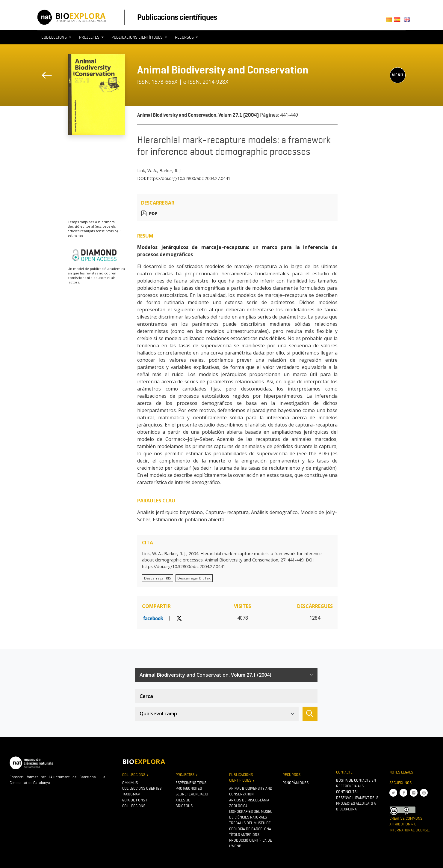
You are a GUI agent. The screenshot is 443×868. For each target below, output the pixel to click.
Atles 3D (183, 800)
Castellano (399, 21)
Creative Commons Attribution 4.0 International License (409, 824)
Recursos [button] (185, 37)
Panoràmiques (295, 783)
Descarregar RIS (158, 578)
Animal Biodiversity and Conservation (223, 70)
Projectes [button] (90, 37)
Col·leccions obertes (142, 788)
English (408, 21)
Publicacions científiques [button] (137, 37)
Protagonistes (189, 788)
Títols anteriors (244, 835)
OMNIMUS (130, 783)
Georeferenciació (192, 794)
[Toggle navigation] (394, 48)
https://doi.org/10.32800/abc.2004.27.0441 (189, 178)
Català (390, 21)
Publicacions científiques (177, 17)
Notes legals (401, 772)
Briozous (184, 806)
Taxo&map (131, 794)
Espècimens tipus (191, 783)
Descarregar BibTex (194, 578)
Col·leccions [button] (55, 37)
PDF (153, 213)
